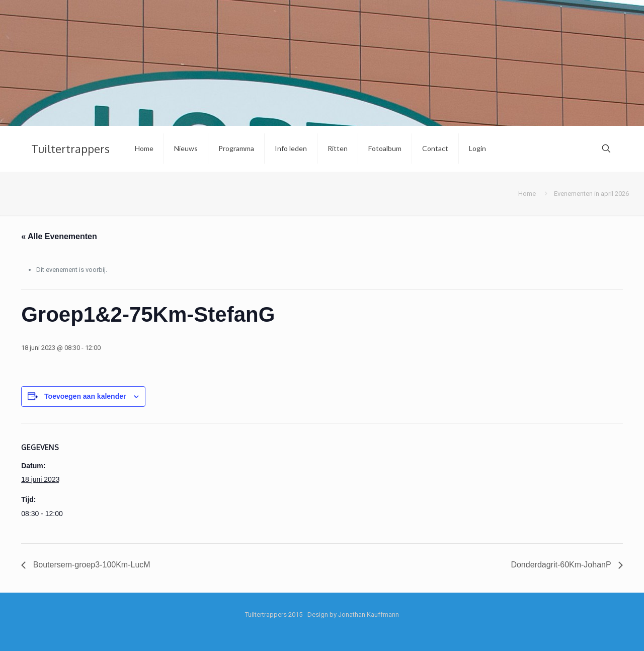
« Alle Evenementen (59, 236)
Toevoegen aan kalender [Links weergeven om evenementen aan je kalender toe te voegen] (85, 396)
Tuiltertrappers (70, 149)
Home (527, 194)
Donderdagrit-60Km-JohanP (562, 565)
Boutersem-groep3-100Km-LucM (90, 565)
